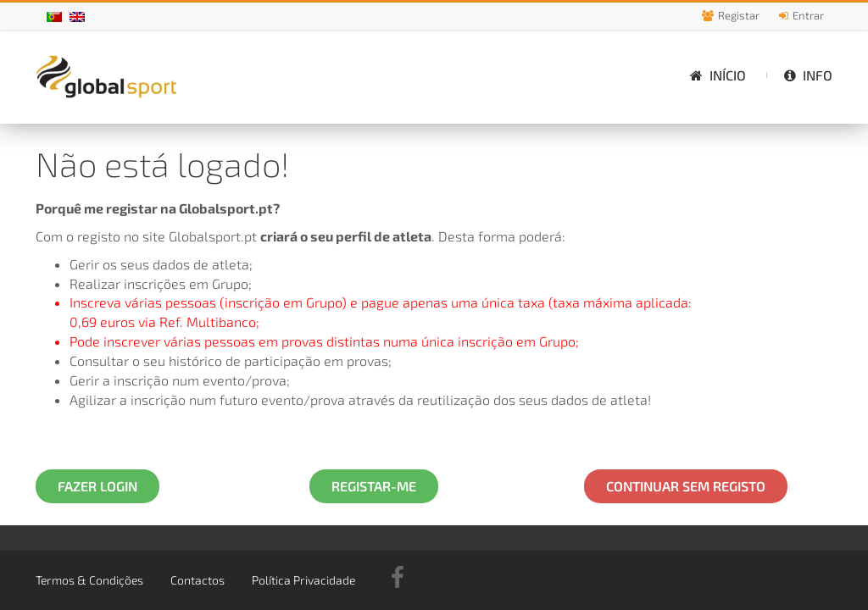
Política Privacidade (303, 580)
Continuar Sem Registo (686, 486)
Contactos (198, 580)
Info (808, 75)
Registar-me (374, 486)
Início (718, 75)
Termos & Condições (89, 580)
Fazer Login (97, 486)
